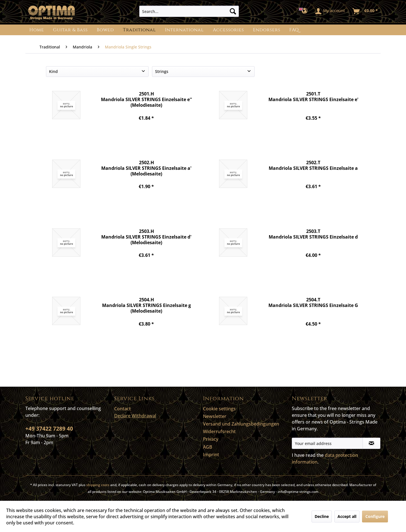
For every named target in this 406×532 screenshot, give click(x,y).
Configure (375, 516)
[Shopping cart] (365, 11)
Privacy (211, 439)
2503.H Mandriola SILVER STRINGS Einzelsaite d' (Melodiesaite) (146, 237)
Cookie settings (219, 409)
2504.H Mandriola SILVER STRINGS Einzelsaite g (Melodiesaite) (146, 305)
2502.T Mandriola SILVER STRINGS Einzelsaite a (313, 165)
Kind (53, 71)
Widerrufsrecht (219, 431)
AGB (208, 447)
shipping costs (98, 485)
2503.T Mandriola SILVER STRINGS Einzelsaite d (313, 234)
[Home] (37, 30)
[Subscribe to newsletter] (371, 443)
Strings (162, 71)
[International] (184, 30)
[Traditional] (139, 30)
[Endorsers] (267, 30)
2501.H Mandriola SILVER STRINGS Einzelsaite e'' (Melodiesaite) (146, 99)
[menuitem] (189, 11)
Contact (123, 409)
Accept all (347, 516)
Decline (322, 516)
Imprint (211, 455)
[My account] (330, 11)
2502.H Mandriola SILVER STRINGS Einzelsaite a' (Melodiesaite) (146, 168)
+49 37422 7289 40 (49, 429)
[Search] (233, 11)
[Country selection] (305, 11)
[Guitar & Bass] (70, 30)
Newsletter (215, 416)
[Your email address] (327, 443)
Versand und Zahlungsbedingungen (241, 424)
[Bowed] (105, 30)
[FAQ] (294, 30)
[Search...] (189, 11)
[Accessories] (228, 30)
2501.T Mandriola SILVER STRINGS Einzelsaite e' (313, 97)
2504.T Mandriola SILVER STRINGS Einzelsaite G (313, 303)
